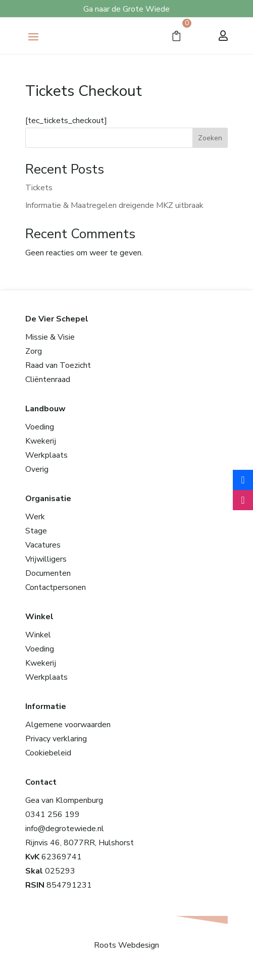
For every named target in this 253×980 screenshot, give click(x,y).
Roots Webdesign (126, 945)
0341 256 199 (53, 814)
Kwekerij (41, 441)
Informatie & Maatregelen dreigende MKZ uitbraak (114, 205)
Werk (35, 517)
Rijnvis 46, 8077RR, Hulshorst (80, 843)
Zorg (34, 351)
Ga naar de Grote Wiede (126, 9)
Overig (37, 469)
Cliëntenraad (48, 379)
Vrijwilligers (46, 559)
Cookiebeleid (48, 753)
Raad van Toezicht (58, 365)
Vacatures (43, 545)
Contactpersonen (56, 587)
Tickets (39, 188)
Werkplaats (46, 455)
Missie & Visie (50, 337)
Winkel (38, 635)
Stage (36, 531)
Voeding (40, 427)
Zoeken (210, 138)
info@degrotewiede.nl (65, 829)
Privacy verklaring (56, 739)
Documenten (48, 573)
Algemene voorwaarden (68, 725)
